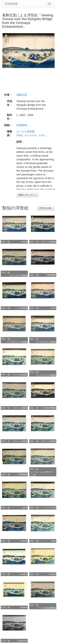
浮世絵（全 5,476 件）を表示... (32, 135)
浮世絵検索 (11, 4)
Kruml (53, 308)
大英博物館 (51, 275)
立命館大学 (22, 641)
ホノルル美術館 (26, 132)
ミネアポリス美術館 (18, 275)
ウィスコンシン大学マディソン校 (42, 473)
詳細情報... (23, 125)
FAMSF (24, 541)
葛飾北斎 (22, 95)
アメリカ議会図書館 (47, 608)
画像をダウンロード (27, 195)
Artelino (24, 574)
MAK (54, 541)
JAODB (24, 242)
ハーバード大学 (49, 508)
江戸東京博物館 (49, 408)
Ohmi (25, 508)
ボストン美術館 (49, 242)
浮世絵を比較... (46, 208)
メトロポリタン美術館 (17, 342)
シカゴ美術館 (21, 308)
